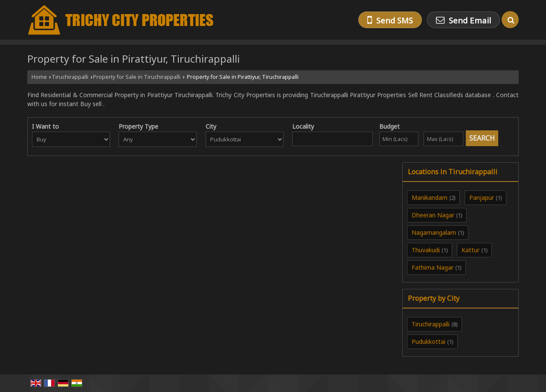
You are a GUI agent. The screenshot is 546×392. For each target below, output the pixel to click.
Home (39, 77)
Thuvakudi (426, 250)
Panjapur (482, 197)
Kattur (470, 250)
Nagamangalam (434, 232)
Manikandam (430, 197)
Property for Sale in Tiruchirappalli (137, 77)
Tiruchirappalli (70, 77)
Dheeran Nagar (433, 215)
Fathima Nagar (433, 267)
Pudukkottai (428, 342)
